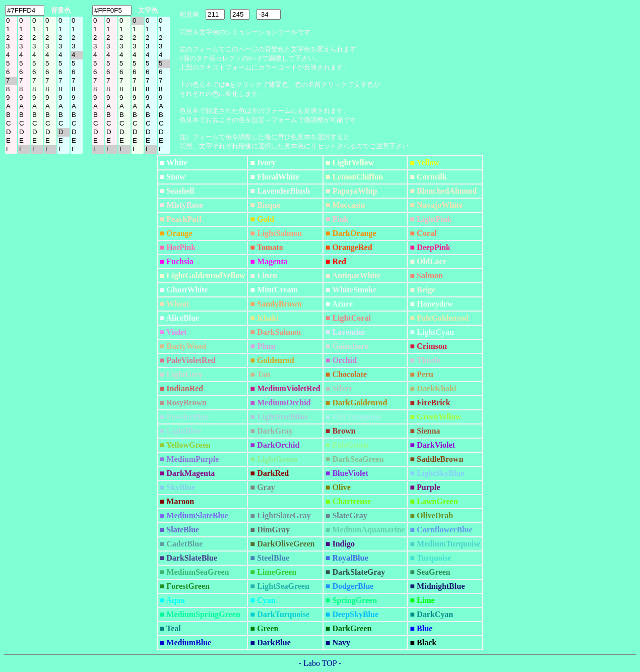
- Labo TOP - (320, 663)
